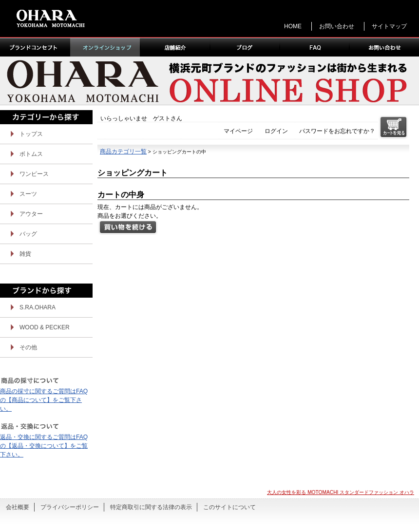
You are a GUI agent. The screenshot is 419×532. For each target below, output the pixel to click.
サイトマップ (389, 26)
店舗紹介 (175, 47)
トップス (31, 134)
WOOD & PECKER (45, 327)
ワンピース (34, 174)
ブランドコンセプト (35, 47)
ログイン (276, 131)
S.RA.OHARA (38, 307)
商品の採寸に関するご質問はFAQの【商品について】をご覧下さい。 (44, 400)
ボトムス (31, 154)
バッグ (28, 234)
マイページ (238, 131)
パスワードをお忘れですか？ (337, 131)
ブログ (244, 47)
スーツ (28, 194)
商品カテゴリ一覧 (123, 152)
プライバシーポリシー (70, 507)
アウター (31, 214)
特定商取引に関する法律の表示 (151, 507)
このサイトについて (229, 507)
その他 (28, 347)
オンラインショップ (105, 47)
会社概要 (18, 507)
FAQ (314, 47)
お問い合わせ (337, 26)
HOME (293, 26)
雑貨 (25, 254)
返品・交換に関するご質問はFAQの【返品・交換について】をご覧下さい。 (44, 446)
